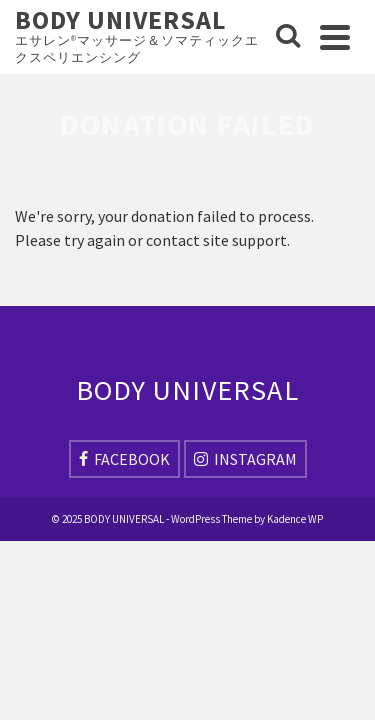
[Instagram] (245, 459)
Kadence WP (295, 519)
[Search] (288, 37)
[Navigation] (335, 37)
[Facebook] (124, 459)
